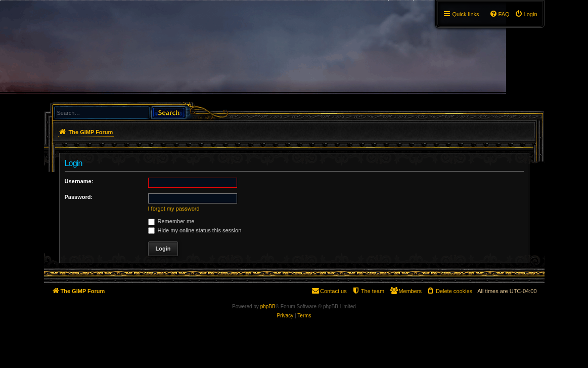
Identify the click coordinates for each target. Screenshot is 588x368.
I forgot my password (174, 209)
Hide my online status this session (195, 230)
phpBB (268, 306)
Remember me (171, 221)
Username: (79, 181)
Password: (79, 197)
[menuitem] (526, 14)
